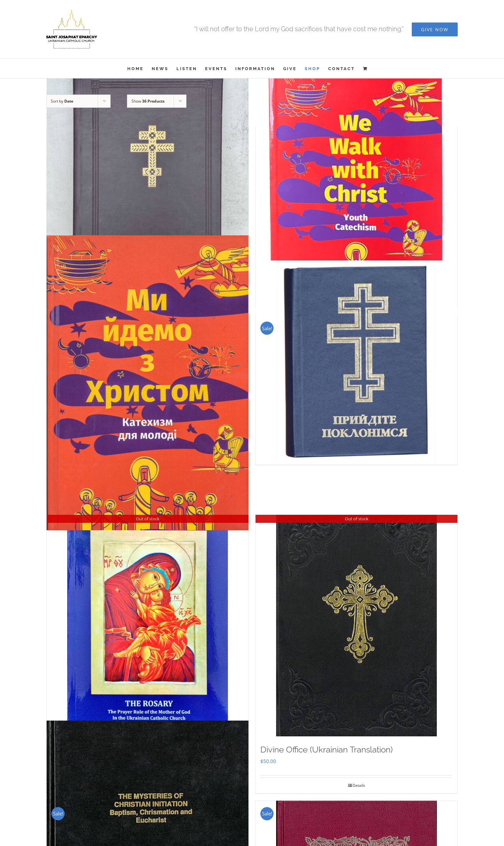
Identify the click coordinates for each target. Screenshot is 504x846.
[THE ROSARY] (148, 625)
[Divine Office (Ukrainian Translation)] (356, 626)
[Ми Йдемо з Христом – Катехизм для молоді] (148, 383)
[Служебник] (148, 189)
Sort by (62, 101)
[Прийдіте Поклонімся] (356, 361)
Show (148, 101)
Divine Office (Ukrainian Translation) (327, 750)
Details (359, 785)
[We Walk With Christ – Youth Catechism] (356, 189)
